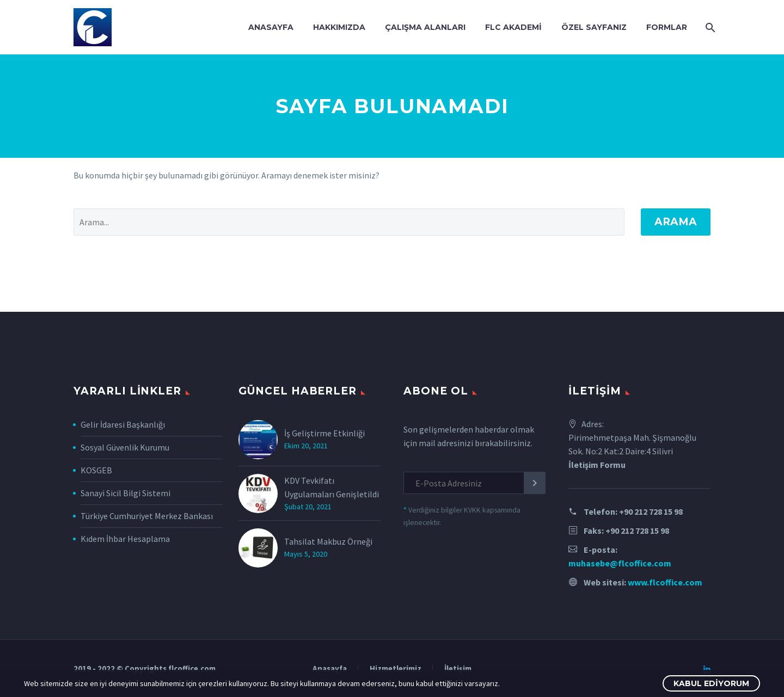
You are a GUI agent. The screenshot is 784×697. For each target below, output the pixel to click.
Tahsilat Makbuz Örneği (328, 541)
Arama (676, 222)
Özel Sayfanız (594, 27)
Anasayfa (271, 27)
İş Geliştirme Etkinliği (324, 433)
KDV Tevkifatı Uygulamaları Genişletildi (332, 487)
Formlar (667, 27)
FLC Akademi (513, 27)
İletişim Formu (597, 465)
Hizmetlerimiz (396, 669)
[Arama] (709, 27)
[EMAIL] (474, 483)
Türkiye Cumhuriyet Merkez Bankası (147, 516)
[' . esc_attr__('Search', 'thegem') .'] (349, 222)
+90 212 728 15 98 (651, 511)
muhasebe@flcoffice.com (620, 563)
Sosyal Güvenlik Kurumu (125, 447)
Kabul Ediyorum (711, 683)
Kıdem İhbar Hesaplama (125, 539)
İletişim (458, 669)
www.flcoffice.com (665, 582)
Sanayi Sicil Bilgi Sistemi (125, 493)
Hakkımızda (339, 27)
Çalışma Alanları (425, 27)
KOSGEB (96, 470)
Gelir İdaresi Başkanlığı (123, 424)
